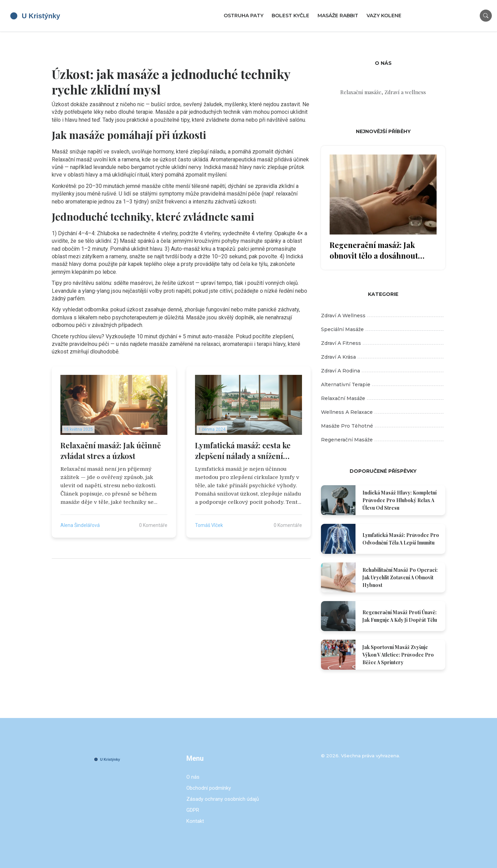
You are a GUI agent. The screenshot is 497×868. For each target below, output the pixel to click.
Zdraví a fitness (382, 343)
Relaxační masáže (382, 398)
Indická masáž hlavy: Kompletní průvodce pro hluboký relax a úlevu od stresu (399, 500)
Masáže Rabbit (338, 16)
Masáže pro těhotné (382, 426)
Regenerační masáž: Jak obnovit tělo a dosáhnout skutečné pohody (374, 250)
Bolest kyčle (290, 16)
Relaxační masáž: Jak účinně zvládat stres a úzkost (111, 451)
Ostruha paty (243, 16)
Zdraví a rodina (382, 371)
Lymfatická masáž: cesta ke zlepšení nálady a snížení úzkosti (243, 451)
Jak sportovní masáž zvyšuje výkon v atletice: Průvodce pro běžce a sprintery (398, 655)
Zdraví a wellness (382, 316)
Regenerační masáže (382, 440)
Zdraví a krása (382, 357)
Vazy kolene (384, 16)
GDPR (193, 810)
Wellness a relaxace (382, 412)
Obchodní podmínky (209, 788)
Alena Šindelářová (80, 525)
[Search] (486, 16)
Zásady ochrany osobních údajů (223, 799)
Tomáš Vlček (209, 525)
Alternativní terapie (382, 385)
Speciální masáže (382, 329)
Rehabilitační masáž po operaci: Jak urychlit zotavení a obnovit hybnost (400, 577)
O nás (193, 777)
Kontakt (195, 821)
